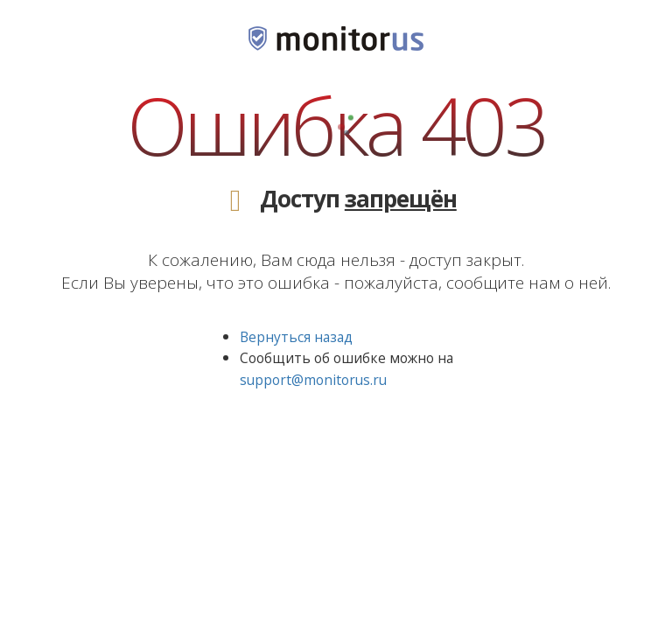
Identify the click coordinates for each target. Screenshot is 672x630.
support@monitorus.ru (313, 380)
